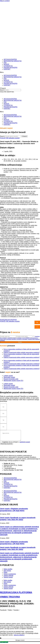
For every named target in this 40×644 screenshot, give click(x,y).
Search (2, 90)
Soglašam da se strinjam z (16, 443)
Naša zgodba (8, 570)
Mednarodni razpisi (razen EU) (13, 381)
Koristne (4, 346)
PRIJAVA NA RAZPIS (10, 68)
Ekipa (5, 573)
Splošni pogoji (8, 578)
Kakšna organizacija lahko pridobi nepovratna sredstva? (22, 352)
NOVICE (6, 64)
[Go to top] (1, 639)
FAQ (5, 63)
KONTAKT (7, 69)
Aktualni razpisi (6, 128)
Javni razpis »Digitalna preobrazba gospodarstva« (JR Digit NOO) (14, 511)
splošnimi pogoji (25, 443)
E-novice (15, 332)
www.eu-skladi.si (19, 636)
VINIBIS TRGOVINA (10, 598)
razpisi (8, 372)
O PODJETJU (8, 66)
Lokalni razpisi (8, 376)
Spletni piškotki (8, 577)
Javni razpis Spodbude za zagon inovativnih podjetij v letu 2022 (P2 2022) (18, 520)
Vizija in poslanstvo (10, 575)
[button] (20, 72)
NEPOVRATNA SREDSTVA (13, 61)
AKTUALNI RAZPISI (10, 59)
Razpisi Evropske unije (11, 379)
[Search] (25, 136)
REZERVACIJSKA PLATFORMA (16, 593)
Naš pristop (7, 572)
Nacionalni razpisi (9, 377)
